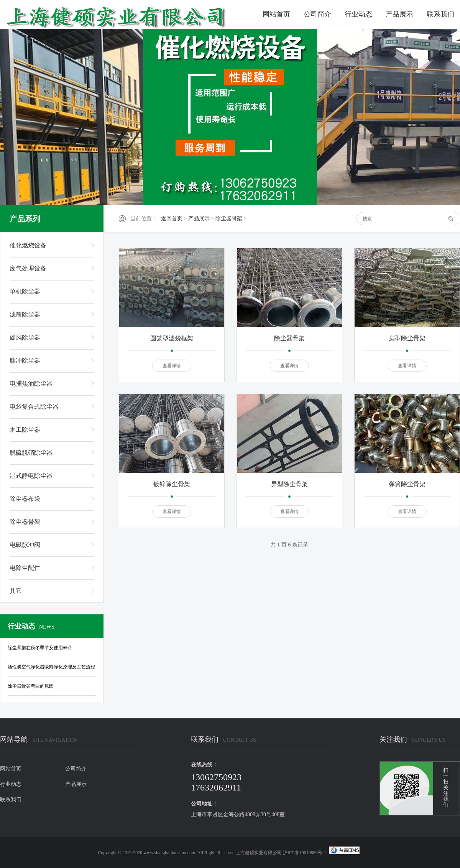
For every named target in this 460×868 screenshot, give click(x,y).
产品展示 (399, 14)
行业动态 (358, 14)
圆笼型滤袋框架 (172, 338)
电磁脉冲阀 (25, 545)
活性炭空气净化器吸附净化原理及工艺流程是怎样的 (51, 668)
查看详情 (172, 366)
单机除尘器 (25, 291)
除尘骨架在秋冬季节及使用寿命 (40, 648)
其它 (16, 591)
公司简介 (317, 14)
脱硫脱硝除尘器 (31, 453)
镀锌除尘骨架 (172, 484)
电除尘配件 (25, 568)
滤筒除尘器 (25, 314)
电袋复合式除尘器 (34, 407)
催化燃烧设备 (28, 245)
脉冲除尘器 (25, 361)
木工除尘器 (25, 430)
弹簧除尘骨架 (407, 484)
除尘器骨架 (229, 219)
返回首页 (172, 219)
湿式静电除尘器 (31, 476)
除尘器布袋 (25, 499)
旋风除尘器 (25, 337)
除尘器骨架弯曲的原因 (31, 686)
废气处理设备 (28, 268)
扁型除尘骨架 (407, 338)
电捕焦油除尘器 (31, 384)
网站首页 (276, 14)
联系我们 (440, 14)
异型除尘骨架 (289, 484)
